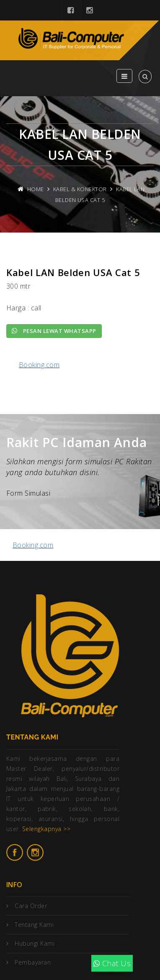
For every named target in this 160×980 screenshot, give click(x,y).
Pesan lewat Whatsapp (54, 331)
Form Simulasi (28, 493)
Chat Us (112, 963)
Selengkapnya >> (46, 829)
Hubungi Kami (35, 943)
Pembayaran (33, 962)
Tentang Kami (34, 925)
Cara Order (31, 906)
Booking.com (39, 365)
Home (36, 189)
